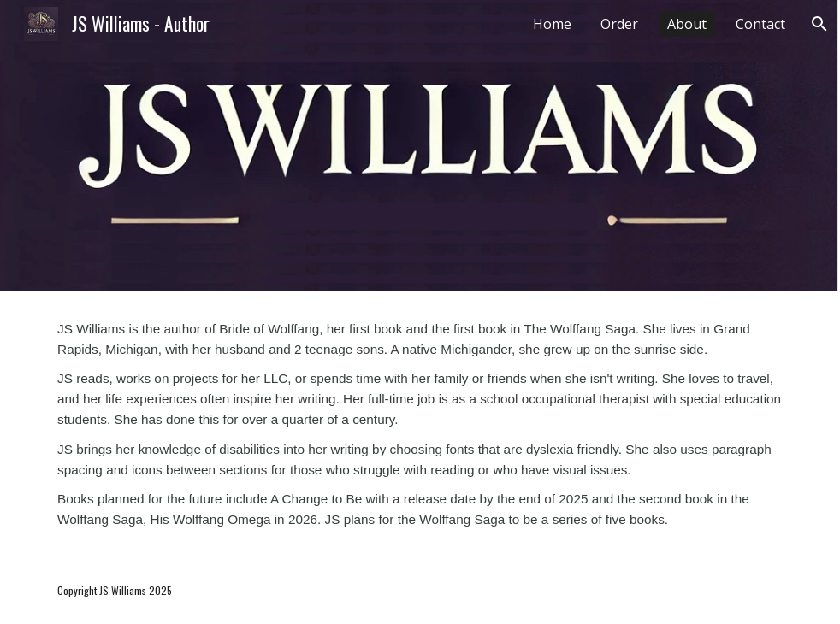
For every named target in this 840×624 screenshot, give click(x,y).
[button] (819, 24)
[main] (420, 424)
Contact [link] (760, 24)
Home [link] (552, 24)
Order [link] (619, 24)
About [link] (687, 24)
